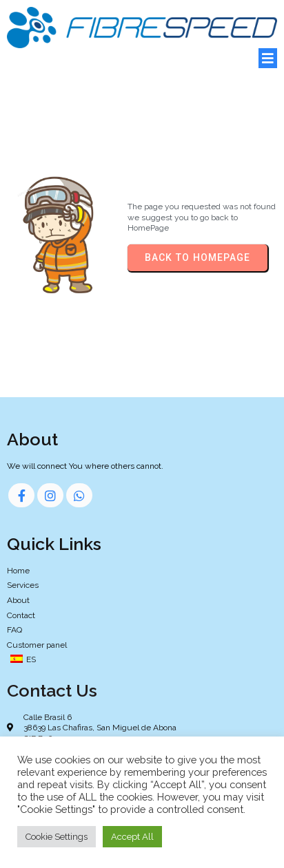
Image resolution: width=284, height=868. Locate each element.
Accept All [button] (132, 837)
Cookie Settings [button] (57, 837)
